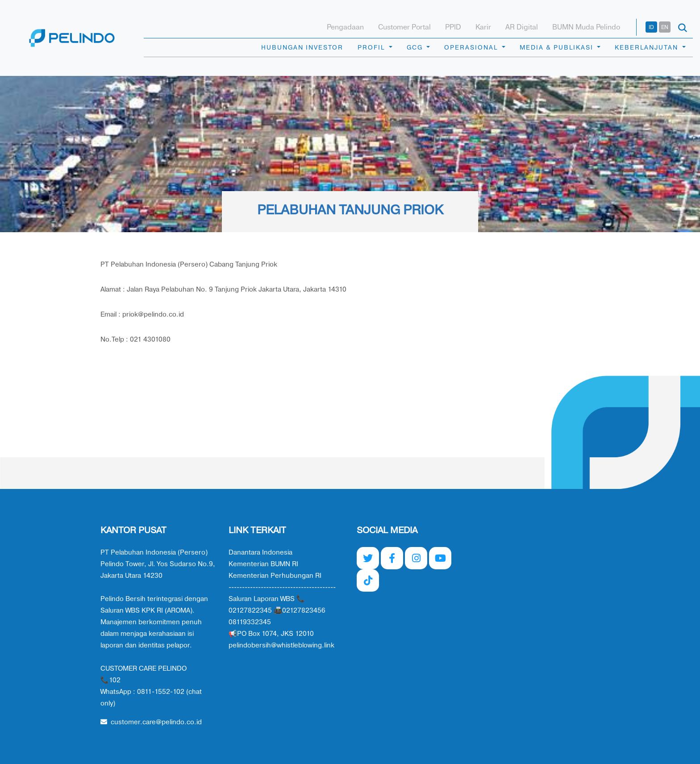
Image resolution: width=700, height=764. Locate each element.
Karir (483, 27)
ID (651, 27)
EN (665, 27)
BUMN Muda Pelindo (586, 27)
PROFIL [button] (372, 48)
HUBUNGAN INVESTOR (302, 48)
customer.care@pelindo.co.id (151, 722)
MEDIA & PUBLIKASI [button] (558, 48)
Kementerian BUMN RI (263, 564)
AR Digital (522, 27)
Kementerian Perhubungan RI (275, 576)
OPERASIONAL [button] (472, 48)
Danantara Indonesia (260, 553)
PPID (453, 27)
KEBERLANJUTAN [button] (648, 48)
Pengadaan (345, 27)
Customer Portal (404, 27)
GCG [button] (416, 48)
